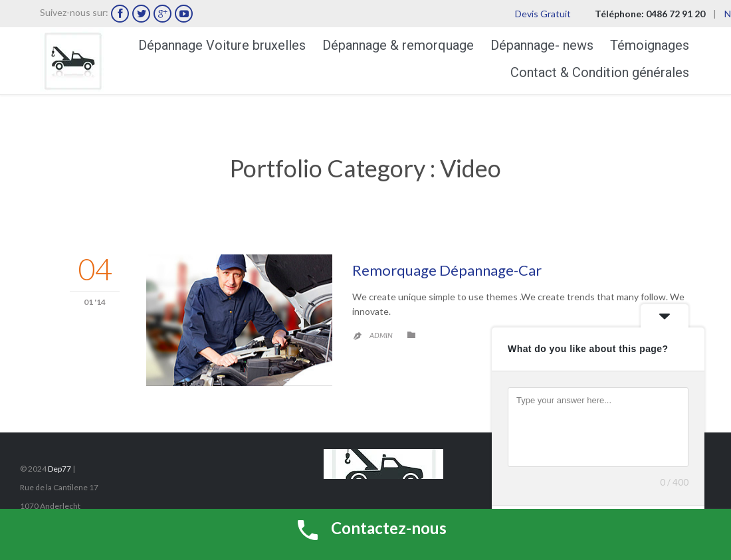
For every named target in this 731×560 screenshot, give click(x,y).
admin (381, 335)
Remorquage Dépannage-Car (447, 270)
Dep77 (59, 469)
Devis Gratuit (543, 14)
